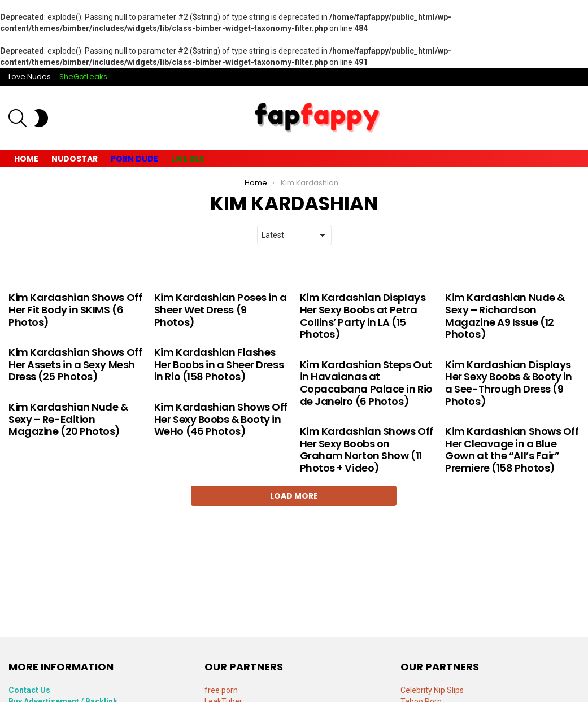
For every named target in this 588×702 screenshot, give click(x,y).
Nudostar (75, 159)
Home (26, 159)
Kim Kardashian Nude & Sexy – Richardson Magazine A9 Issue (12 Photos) (505, 316)
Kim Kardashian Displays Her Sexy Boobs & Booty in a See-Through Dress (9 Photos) (509, 383)
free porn (221, 690)
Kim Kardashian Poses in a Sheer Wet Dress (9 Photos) (221, 309)
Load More (294, 496)
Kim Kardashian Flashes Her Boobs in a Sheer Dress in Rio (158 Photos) (219, 364)
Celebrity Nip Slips (432, 690)
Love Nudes (30, 77)
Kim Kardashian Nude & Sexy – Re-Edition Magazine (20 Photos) (68, 419)
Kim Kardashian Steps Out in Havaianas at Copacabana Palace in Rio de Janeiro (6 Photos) (366, 383)
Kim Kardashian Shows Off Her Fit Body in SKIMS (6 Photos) (75, 309)
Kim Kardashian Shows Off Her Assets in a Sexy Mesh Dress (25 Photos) (75, 364)
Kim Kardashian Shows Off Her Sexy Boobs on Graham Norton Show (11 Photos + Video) (367, 450)
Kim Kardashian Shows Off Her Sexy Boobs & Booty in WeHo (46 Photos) (221, 419)
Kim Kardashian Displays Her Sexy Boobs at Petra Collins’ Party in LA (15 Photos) (363, 316)
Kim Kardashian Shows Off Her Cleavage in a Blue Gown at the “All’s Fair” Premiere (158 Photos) (512, 450)
